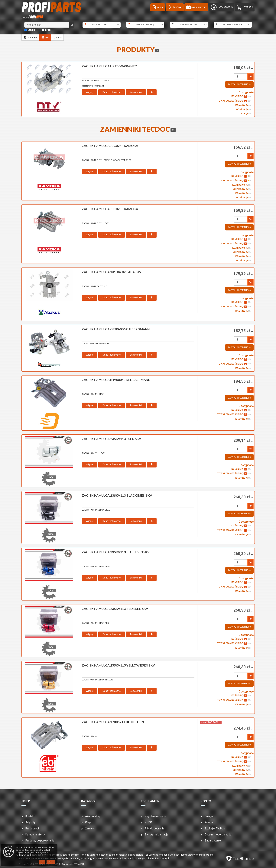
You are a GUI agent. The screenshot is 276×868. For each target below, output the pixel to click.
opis (48, 30)
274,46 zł (242, 728)
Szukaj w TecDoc (215, 828)
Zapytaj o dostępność (239, 84)
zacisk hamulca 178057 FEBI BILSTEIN (113, 722)
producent (31, 37)
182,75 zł (242, 331)
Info (51, 862)
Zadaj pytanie (213, 841)
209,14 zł (242, 440)
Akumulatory (93, 816)
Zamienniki (136, 92)
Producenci (32, 828)
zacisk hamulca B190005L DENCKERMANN (116, 380)
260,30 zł (242, 497)
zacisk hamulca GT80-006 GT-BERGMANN (116, 329)
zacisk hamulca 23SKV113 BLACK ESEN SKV (117, 495)
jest (45, 37)
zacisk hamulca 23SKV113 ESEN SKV (111, 439)
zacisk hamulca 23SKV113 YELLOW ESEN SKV (118, 665)
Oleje (88, 822)
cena (57, 37)
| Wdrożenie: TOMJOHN (73, 864)
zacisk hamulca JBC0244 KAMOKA (110, 146)
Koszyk (209, 822)
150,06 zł (242, 68)
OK (42, 862)
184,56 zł (242, 381)
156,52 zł (242, 147)
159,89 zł (242, 211)
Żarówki (90, 828)
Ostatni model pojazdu (218, 835)
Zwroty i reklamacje (157, 835)
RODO (148, 822)
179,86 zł (242, 274)
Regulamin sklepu (155, 816)
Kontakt (30, 816)
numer (32, 30)
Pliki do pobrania (155, 828)
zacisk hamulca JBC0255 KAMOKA (110, 209)
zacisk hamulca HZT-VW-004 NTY (109, 66)
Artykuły (30, 822)
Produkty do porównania (40, 841)
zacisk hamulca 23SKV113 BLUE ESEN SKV (116, 552)
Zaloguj (209, 816)
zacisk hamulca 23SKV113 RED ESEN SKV (115, 609)
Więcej (90, 92)
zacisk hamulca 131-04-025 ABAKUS (111, 272)
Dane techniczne (112, 92)
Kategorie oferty (35, 835)
